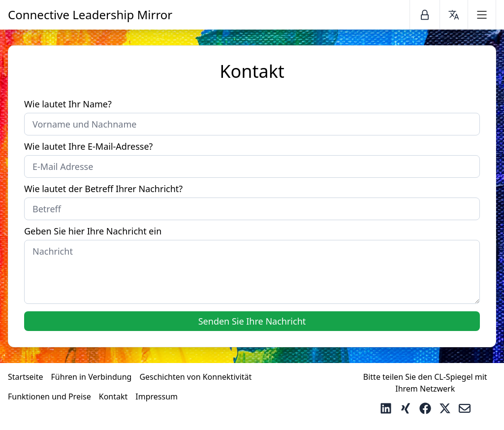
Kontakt (113, 397)
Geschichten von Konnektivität (195, 377)
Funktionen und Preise (49, 397)
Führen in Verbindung (92, 377)
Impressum (157, 397)
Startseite (26, 377)
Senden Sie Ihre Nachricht (252, 321)
